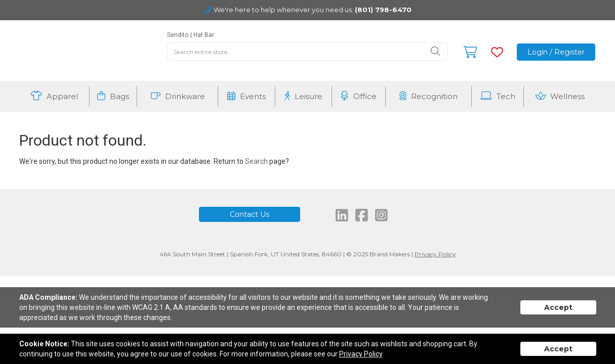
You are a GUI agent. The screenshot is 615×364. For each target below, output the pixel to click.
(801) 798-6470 (383, 10)
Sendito (178, 35)
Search (256, 161)
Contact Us (250, 214)
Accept (558, 307)
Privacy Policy (435, 254)
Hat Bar (204, 35)
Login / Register (556, 52)
